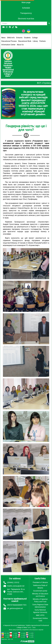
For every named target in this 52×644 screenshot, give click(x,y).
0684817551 (22, 605)
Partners (43, 41)
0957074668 (12, 605)
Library (35, 41)
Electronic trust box (26, 19)
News (3, 38)
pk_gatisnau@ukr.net (15, 608)
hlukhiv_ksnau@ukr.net (16, 586)
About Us (20, 45)
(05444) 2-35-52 (13, 583)
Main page (26, 2)
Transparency (26, 13)
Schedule (26, 8)
